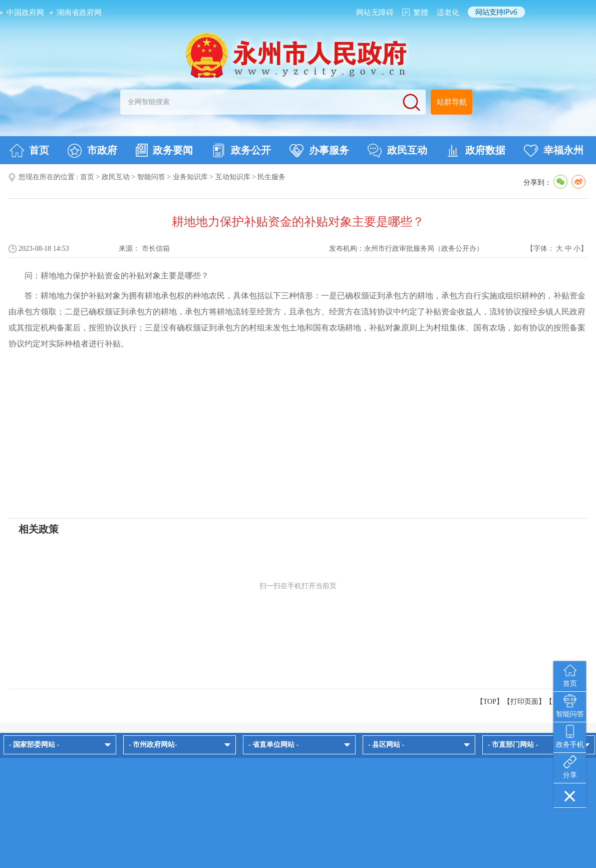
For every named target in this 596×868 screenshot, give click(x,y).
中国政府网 (25, 13)
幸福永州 (554, 151)
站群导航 (452, 102)
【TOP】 (490, 702)
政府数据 (476, 151)
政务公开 (241, 151)
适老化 (448, 13)
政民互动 (397, 151)
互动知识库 (233, 177)
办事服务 (319, 151)
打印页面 (524, 702)
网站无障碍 (375, 13)
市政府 (92, 151)
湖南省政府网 (79, 13)
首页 (29, 151)
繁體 (421, 13)
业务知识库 (190, 177)
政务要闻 (164, 150)
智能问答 (151, 177)
